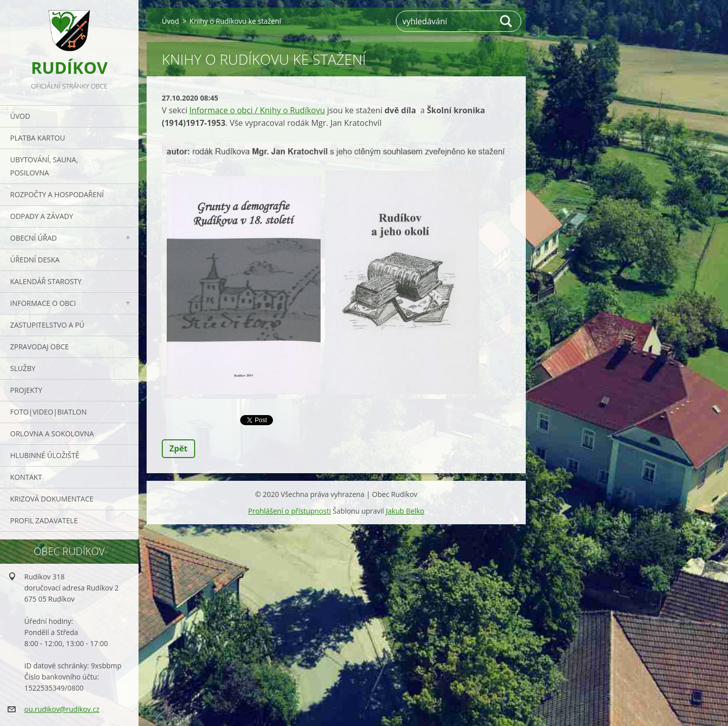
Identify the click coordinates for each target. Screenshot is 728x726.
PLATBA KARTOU (38, 138)
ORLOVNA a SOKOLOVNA (52, 434)
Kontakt (26, 477)
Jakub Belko (405, 511)
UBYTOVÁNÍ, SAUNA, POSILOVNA (44, 166)
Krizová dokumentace (52, 499)
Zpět (178, 448)
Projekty (26, 390)
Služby (23, 368)
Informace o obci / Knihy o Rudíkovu (257, 110)
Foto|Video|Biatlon (48, 412)
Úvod (20, 116)
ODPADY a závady (41, 216)
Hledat (507, 21)
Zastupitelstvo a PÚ (47, 325)
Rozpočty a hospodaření (57, 194)
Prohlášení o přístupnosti (290, 511)
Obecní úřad (33, 238)
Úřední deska (35, 260)
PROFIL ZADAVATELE (44, 520)
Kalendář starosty (46, 281)
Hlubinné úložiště (45, 455)
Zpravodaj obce (39, 347)
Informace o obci (43, 303)
